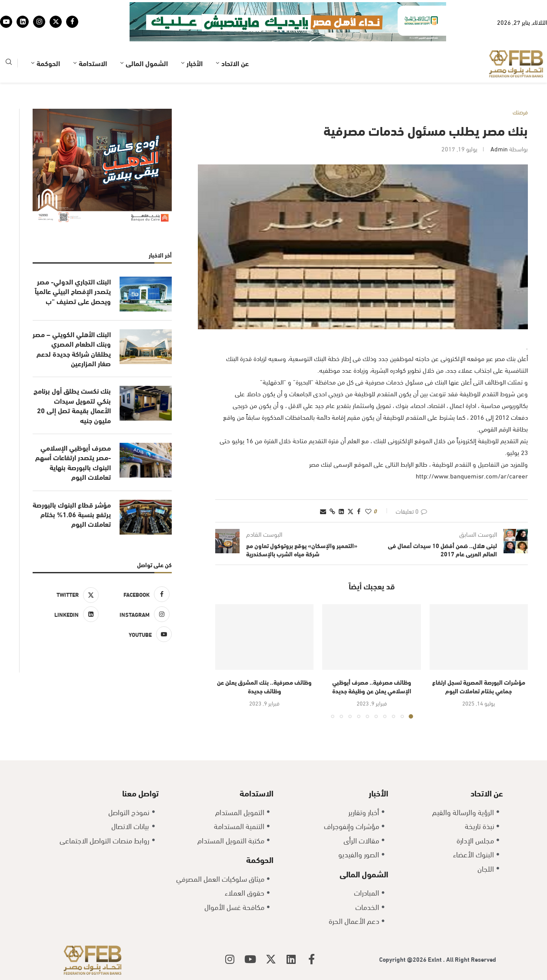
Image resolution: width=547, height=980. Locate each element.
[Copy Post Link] (332, 511)
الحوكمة (48, 63)
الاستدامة (93, 63)
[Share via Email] (323, 511)
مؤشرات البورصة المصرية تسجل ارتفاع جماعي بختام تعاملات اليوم (479, 686)
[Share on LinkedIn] (341, 511)
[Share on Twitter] (350, 511)
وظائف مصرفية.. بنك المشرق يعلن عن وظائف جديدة (264, 686)
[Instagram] (39, 22)
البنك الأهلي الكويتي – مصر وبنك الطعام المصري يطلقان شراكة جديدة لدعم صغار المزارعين (72, 349)
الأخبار (195, 63)
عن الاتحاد (235, 63)
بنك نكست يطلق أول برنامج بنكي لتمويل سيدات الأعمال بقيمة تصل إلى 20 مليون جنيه (72, 405)
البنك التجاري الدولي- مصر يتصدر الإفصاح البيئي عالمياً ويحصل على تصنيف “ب (73, 291)
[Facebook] (72, 22)
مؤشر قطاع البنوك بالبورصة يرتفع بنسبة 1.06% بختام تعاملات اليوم (72, 514)
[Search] (9, 63)
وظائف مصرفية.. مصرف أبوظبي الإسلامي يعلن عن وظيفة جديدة (372, 686)
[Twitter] (56, 22)
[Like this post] (368, 511)
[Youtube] (6, 22)
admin (499, 149)
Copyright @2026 (404, 959)
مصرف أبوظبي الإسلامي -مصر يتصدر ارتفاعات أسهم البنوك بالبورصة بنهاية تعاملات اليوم (73, 462)
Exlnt (435, 959)
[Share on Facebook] (359, 511)
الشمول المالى (147, 63)
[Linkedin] (23, 22)
